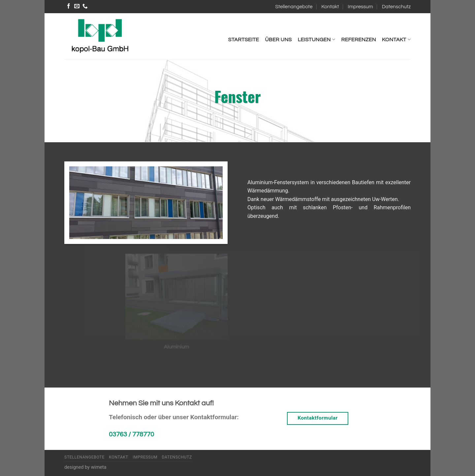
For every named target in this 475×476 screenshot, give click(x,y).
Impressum (360, 7)
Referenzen (359, 40)
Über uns (278, 40)
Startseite (244, 40)
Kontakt (330, 7)
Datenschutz (396, 7)
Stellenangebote (294, 7)
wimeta (98, 467)
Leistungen (316, 39)
